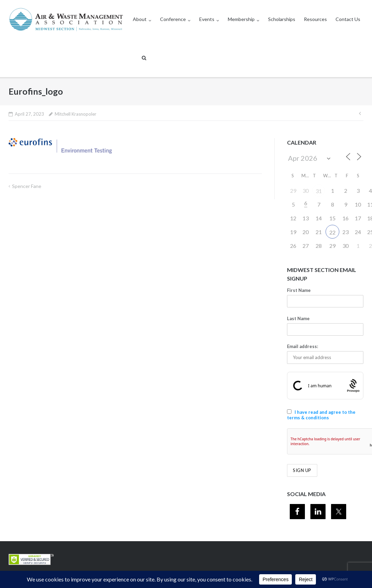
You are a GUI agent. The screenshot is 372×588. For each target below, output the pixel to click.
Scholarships (282, 19)
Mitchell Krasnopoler (76, 114)
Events (207, 19)
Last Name (298, 318)
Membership (241, 19)
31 (319, 191)
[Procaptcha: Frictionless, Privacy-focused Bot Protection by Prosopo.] (354, 386)
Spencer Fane (27, 186)
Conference (173, 19)
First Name (299, 290)
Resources (315, 19)
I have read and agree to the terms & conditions (321, 415)
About (140, 19)
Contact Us (348, 19)
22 (332, 232)
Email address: (302, 346)
